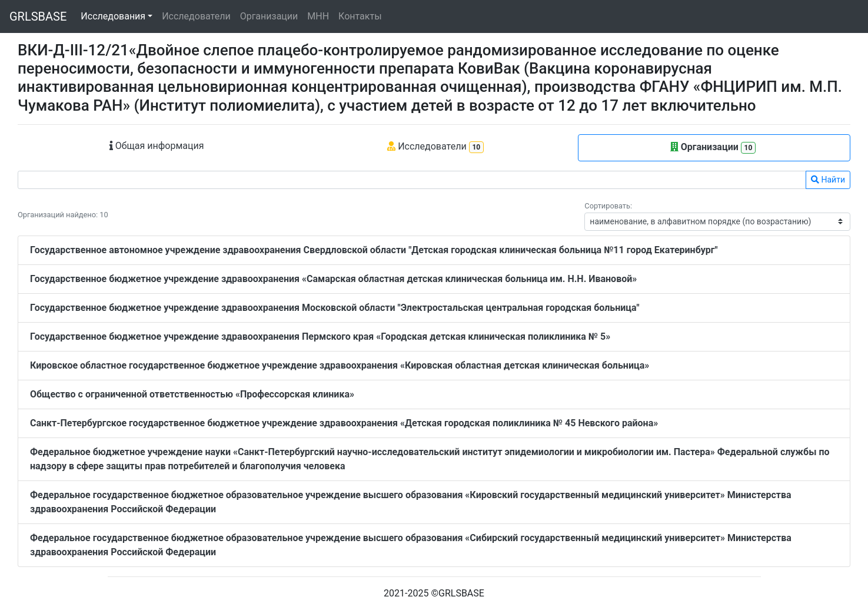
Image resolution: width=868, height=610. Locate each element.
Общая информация (157, 146)
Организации (269, 16)
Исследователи (196, 16)
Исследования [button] (113, 16)
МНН (318, 16)
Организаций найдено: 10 (63, 215)
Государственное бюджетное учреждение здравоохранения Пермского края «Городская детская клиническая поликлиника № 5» (320, 337)
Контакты (360, 16)
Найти (828, 180)
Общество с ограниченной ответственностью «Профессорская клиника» (192, 394)
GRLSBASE (38, 16)
